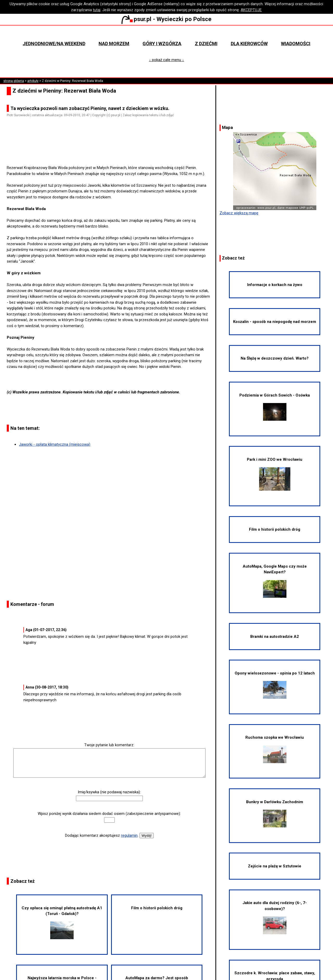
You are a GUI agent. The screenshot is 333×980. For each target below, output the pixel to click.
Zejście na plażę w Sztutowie (275, 866)
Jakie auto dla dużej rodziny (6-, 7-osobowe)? (275, 917)
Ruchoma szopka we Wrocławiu (275, 749)
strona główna (14, 81)
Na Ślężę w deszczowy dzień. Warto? (275, 358)
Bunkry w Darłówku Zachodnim (275, 813)
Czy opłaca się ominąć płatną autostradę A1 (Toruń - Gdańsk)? (62, 923)
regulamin (129, 835)
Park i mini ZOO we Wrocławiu (275, 474)
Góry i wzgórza (162, 44)
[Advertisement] (111, 150)
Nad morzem (114, 44)
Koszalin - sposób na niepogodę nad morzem (275, 322)
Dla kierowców (249, 44)
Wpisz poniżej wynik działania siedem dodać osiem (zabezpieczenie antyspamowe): (109, 814)
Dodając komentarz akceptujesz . (102, 835)
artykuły (33, 81)
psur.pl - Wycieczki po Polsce (166, 19)
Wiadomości (296, 44)
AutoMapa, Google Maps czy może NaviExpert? (275, 581)
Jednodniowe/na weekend (54, 44)
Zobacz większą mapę (239, 213)
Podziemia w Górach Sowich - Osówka (275, 407)
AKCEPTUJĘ (251, 10)
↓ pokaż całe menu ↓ (166, 60)
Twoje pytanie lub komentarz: (109, 745)
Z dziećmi (206, 44)
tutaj (97, 10)
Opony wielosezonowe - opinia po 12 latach (275, 685)
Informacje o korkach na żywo (275, 285)
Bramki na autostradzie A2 (275, 637)
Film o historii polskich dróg (157, 908)
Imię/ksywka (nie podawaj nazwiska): (109, 792)
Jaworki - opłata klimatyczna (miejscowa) (55, 444)
